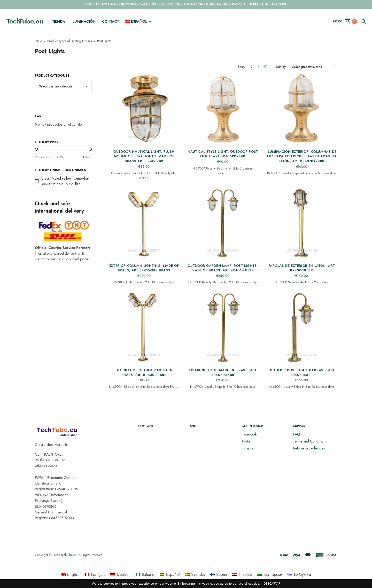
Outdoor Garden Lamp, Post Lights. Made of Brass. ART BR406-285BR (223, 268)
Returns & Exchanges (309, 448)
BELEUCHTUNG (169, 4)
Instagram (249, 448)
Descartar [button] (272, 584)
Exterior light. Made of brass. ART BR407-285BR (223, 372)
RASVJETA (239, 4)
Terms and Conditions (310, 441)
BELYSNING (129, 4)
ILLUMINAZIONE (218, 4)
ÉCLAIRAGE (110, 4)
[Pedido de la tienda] (315, 67)
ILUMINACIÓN (193, 4)
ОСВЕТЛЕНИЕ (259, 4)
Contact (110, 21)
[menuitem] (138, 21)
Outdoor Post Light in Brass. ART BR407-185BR (302, 372)
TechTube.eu (25, 21)
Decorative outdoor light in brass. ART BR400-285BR (144, 372)
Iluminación (84, 21)
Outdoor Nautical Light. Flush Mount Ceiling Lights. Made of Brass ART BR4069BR (144, 156)
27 (265, 67)
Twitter (247, 441)
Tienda (59, 21)
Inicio (38, 41)
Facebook (249, 434)
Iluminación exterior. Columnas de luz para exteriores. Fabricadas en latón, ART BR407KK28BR (301, 156)
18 (258, 67)
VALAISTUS (148, 4)
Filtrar (87, 157)
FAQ (297, 434)
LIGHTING (92, 4)
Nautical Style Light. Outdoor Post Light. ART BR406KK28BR (223, 154)
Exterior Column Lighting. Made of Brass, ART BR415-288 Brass (144, 268)
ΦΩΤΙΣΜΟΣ (279, 4)
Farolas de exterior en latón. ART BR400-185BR (302, 268)
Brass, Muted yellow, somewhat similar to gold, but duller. (65, 181)
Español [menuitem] (173, 574)
